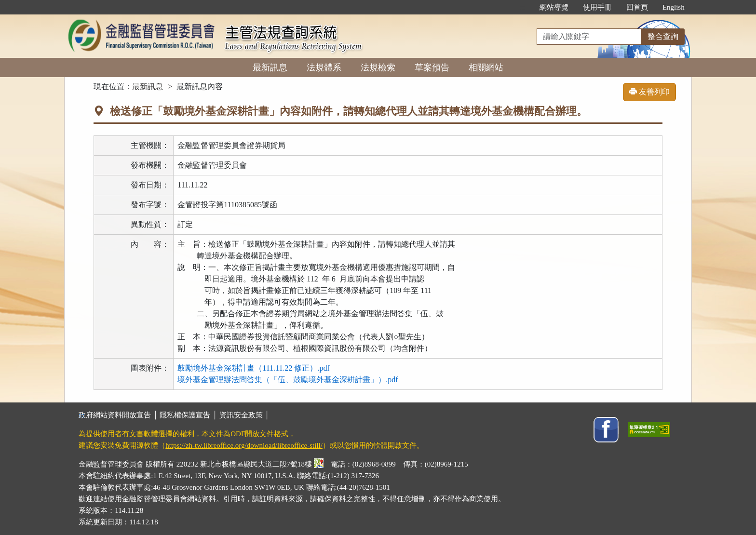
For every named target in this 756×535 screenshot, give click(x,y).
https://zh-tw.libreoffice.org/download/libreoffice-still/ (244, 445)
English (674, 7)
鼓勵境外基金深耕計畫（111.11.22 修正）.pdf (254, 368)
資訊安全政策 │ (244, 415)
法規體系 (324, 67)
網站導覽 (554, 7)
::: (522, 7)
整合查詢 (663, 36)
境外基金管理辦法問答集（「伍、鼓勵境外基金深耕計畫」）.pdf (288, 380)
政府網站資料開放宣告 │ (119, 415)
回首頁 (637, 7)
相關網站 (486, 67)
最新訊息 (270, 67)
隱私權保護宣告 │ (189, 415)
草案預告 (432, 67)
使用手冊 (597, 7)
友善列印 (649, 92)
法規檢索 (378, 67)
